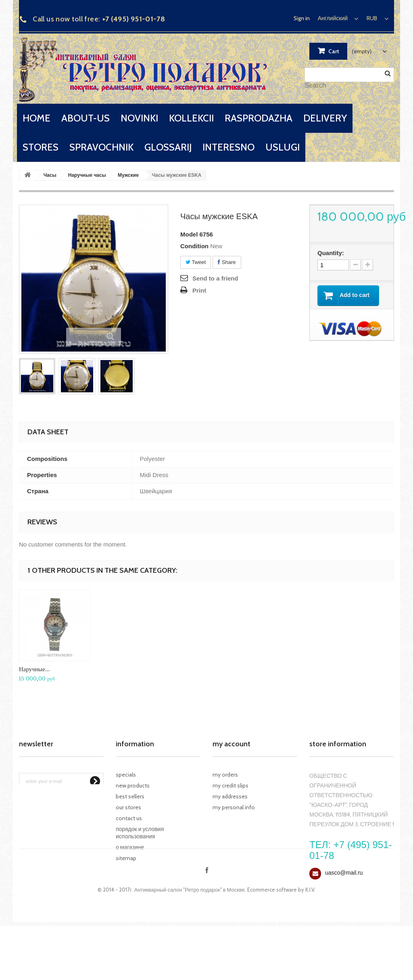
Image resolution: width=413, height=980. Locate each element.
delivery (325, 118)
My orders (225, 775)
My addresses (230, 796)
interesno (228, 147)
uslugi (283, 147)
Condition (194, 246)
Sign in (302, 18)
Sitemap (126, 858)
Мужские (128, 175)
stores (41, 147)
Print (199, 290)
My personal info (234, 807)
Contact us (129, 818)
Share (227, 262)
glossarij (168, 147)
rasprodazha (259, 118)
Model (189, 234)
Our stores (128, 807)
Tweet (196, 262)
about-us (86, 118)
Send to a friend (215, 278)
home (37, 118)
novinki (139, 118)
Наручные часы (87, 175)
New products (133, 785)
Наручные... (34, 669)
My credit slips (230, 785)
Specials (126, 775)
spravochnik (101, 147)
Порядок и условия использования (140, 833)
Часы (50, 175)
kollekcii (191, 118)
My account (232, 744)
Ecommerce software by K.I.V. (281, 944)
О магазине (130, 847)
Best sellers (130, 796)
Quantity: (331, 253)
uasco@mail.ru (344, 873)
